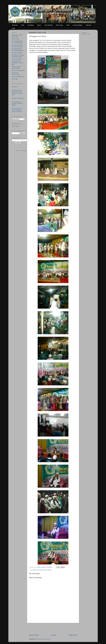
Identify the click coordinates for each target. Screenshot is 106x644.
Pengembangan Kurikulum (16, 67)
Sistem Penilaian (17, 77)
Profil (22, 25)
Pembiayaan (15, 53)
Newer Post (34, 635)
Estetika (14, 39)
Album (39, 25)
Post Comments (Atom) (44, 639)
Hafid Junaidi (15, 126)
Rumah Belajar (78, 25)
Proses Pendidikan (17, 70)
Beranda (15, 25)
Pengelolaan (15, 59)
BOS (68, 25)
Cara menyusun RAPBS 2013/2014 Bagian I (17, 103)
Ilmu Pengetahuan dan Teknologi (17, 42)
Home (53, 635)
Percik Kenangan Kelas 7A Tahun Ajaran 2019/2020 (17, 110)
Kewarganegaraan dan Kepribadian (17, 50)
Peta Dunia (15, 87)
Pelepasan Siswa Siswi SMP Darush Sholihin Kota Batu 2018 (17, 93)
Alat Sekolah (49, 25)
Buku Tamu (60, 25)
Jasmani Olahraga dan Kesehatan (17, 46)
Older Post (73, 635)
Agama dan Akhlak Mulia (40, 570)
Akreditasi (31, 25)
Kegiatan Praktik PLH (18, 98)
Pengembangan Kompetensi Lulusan (18, 62)
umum (14, 79)
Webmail (89, 25)
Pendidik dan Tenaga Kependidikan (18, 56)
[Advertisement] (53, 628)
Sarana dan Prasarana (15, 74)
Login (14, 28)
